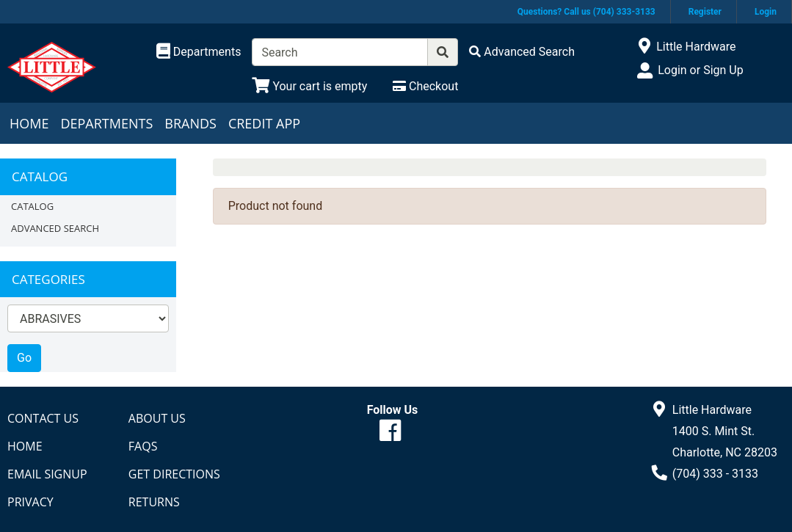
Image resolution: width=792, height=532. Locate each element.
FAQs (143, 446)
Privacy (30, 502)
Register (705, 12)
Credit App (264, 123)
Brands (190, 123)
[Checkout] (425, 86)
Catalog (32, 206)
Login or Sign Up (700, 70)
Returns (154, 502)
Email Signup (47, 474)
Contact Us (43, 418)
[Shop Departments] (199, 52)
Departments (106, 123)
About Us (157, 418)
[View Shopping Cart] (309, 86)
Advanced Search (55, 228)
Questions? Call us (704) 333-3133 (586, 12)
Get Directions (174, 474)
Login (766, 12)
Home (29, 123)
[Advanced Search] (522, 52)
